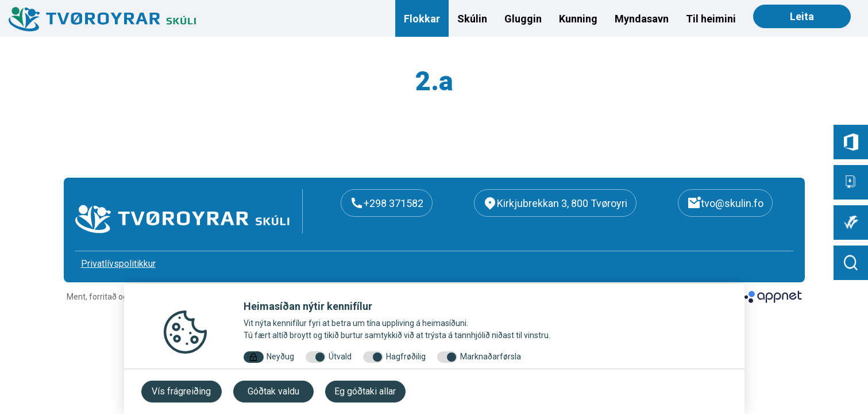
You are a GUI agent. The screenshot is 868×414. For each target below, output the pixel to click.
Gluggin (523, 19)
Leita (802, 16)
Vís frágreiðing (181, 391)
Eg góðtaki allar (365, 391)
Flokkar (422, 19)
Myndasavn (642, 19)
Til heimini (711, 19)
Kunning (578, 19)
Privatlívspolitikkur (118, 264)
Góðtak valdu (273, 391)
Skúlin (472, 19)
